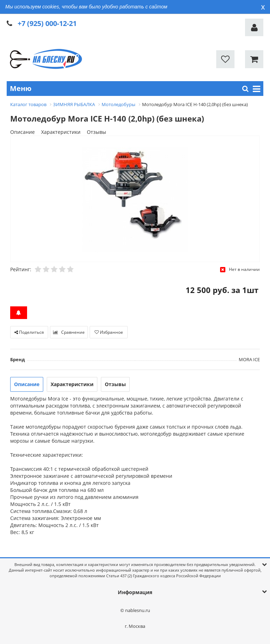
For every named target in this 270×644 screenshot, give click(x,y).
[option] (135, 199)
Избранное (109, 332)
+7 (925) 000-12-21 (47, 23)
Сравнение (69, 332)
